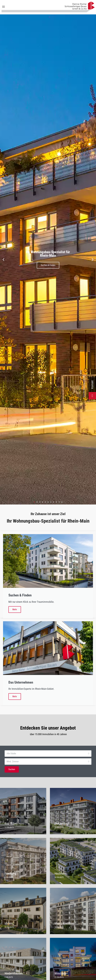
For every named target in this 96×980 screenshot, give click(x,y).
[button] (3, 259)
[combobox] (48, 754)
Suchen (12, 769)
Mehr (15, 609)
